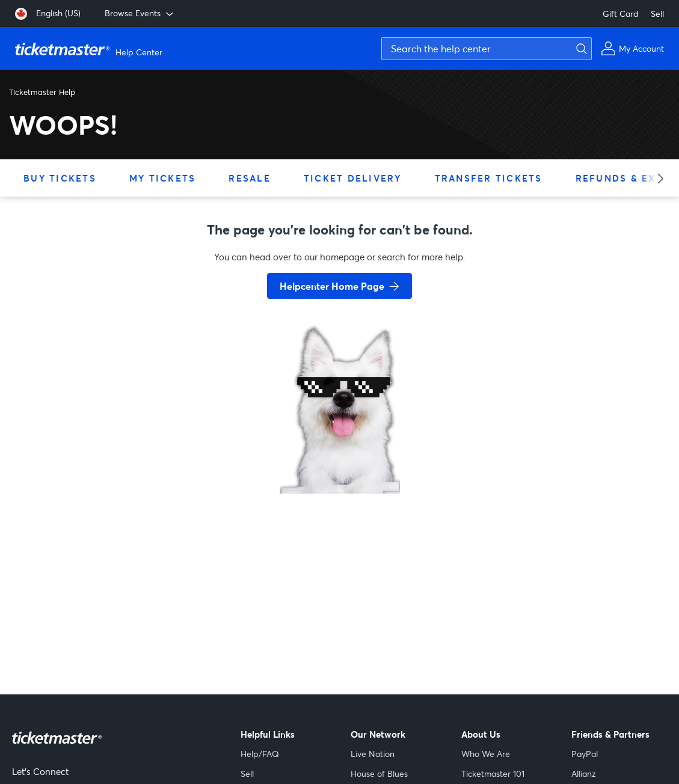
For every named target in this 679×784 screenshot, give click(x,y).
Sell (657, 14)
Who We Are (486, 754)
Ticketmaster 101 (493, 773)
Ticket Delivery (353, 178)
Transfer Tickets (489, 178)
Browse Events (140, 13)
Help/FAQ (260, 754)
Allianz (584, 773)
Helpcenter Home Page (332, 286)
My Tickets (163, 178)
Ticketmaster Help (42, 92)
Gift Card (621, 14)
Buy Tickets (60, 178)
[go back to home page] (340, 451)
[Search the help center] (487, 49)
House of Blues (379, 773)
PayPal (585, 754)
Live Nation (373, 754)
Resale (250, 178)
